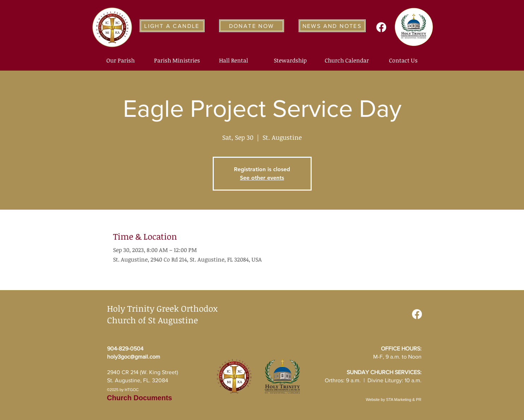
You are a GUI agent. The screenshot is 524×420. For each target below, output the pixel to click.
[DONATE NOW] (252, 26)
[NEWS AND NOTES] (332, 26)
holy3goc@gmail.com (134, 357)
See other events (262, 178)
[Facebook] (381, 27)
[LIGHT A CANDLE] (172, 26)
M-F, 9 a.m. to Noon (397, 357)
